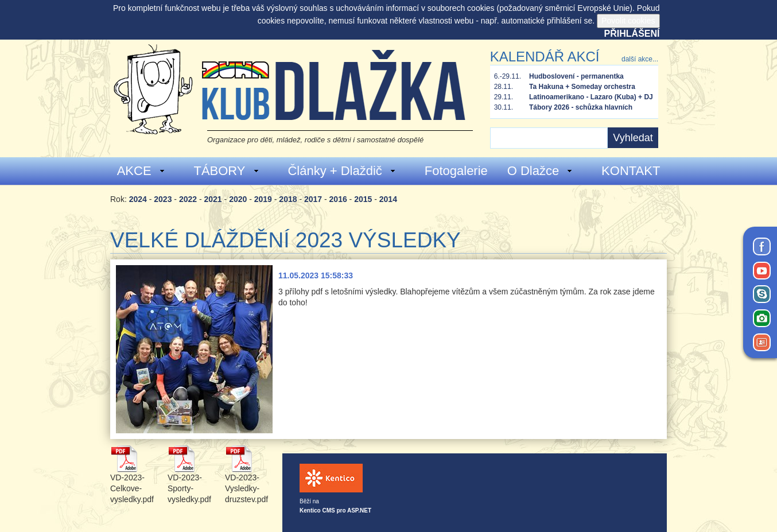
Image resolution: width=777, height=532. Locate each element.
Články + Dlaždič (342, 171)
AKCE (141, 171)
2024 (138, 199)
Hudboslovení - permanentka (576, 76)
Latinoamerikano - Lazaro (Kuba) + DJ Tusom (591, 98)
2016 (338, 199)
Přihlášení (632, 34)
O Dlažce (540, 171)
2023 (163, 199)
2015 (363, 199)
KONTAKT (631, 171)
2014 (388, 199)
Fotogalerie (456, 171)
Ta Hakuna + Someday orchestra (582, 87)
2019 (263, 199)
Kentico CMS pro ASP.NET (335, 510)
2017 (313, 199)
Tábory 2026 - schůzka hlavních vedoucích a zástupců (581, 108)
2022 (188, 199)
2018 (288, 199)
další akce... (640, 59)
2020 (238, 199)
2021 (213, 199)
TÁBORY (226, 171)
